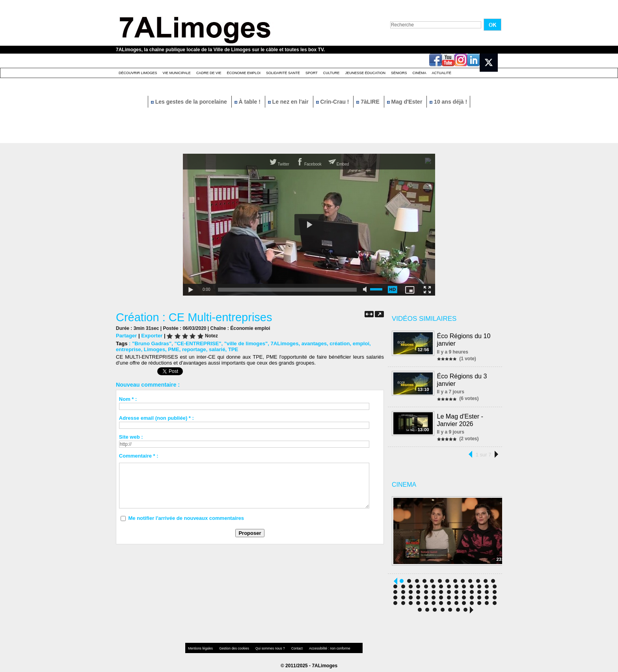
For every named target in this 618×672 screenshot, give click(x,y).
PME (173, 349)
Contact (293, 646)
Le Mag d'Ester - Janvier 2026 (460, 418)
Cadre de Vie (209, 73)
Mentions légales (200, 646)
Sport (312, 73)
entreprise (128, 349)
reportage (193, 349)
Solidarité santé (283, 73)
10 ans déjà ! (448, 102)
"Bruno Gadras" (152, 343)
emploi (359, 343)
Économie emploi (244, 73)
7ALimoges (283, 343)
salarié (216, 349)
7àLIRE (369, 102)
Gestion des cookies (233, 646)
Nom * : (128, 399)
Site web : (131, 437)
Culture (331, 73)
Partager (126, 336)
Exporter (152, 336)
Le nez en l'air (289, 102)
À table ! (248, 102)
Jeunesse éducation (365, 73)
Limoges (154, 349)
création (338, 343)
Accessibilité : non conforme (324, 646)
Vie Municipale (177, 73)
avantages (312, 343)
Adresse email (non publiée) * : (156, 418)
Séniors (399, 73)
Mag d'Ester (406, 102)
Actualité (442, 73)
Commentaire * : (139, 456)
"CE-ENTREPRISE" (197, 343)
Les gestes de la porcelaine (190, 102)
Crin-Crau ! (333, 102)
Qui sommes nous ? (267, 646)
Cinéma (420, 73)
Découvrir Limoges (138, 73)
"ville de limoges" (245, 343)
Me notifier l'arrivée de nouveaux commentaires (186, 518)
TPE (232, 349)
